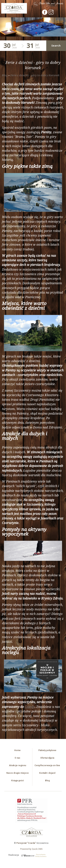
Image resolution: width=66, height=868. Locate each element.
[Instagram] (51, 14)
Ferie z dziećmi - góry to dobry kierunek (35, 75)
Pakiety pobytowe (47, 750)
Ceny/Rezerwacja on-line (47, 765)
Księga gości (18, 781)
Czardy (30, 707)
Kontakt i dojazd (47, 773)
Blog (5, 75)
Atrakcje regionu (18, 765)
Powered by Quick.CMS (31, 849)
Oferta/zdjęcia (47, 758)
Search (56, 46)
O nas (17, 758)
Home (17, 750)
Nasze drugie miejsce (18, 773)
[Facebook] (45, 14)
